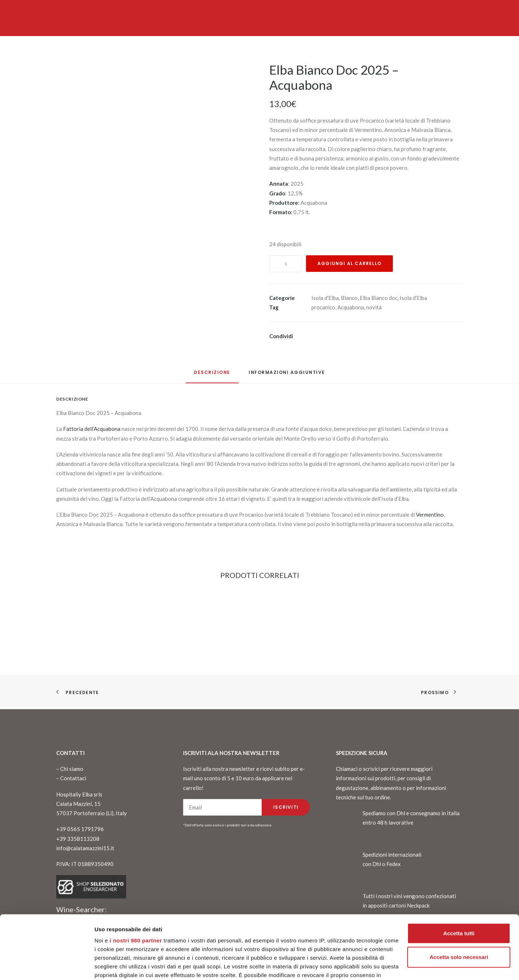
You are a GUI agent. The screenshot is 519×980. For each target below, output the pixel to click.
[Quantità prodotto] (285, 264)
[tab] (287, 375)
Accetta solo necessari (459, 903)
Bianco (349, 298)
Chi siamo (72, 769)
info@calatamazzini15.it (85, 848)
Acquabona (351, 307)
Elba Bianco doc (379, 298)
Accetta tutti (459, 879)
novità (374, 307)
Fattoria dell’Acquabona (91, 429)
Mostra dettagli (114, 966)
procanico (323, 307)
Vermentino (430, 515)
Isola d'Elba (325, 298)
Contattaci (73, 778)
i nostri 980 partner (136, 886)
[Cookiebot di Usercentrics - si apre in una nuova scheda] (47, 966)
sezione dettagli (353, 947)
